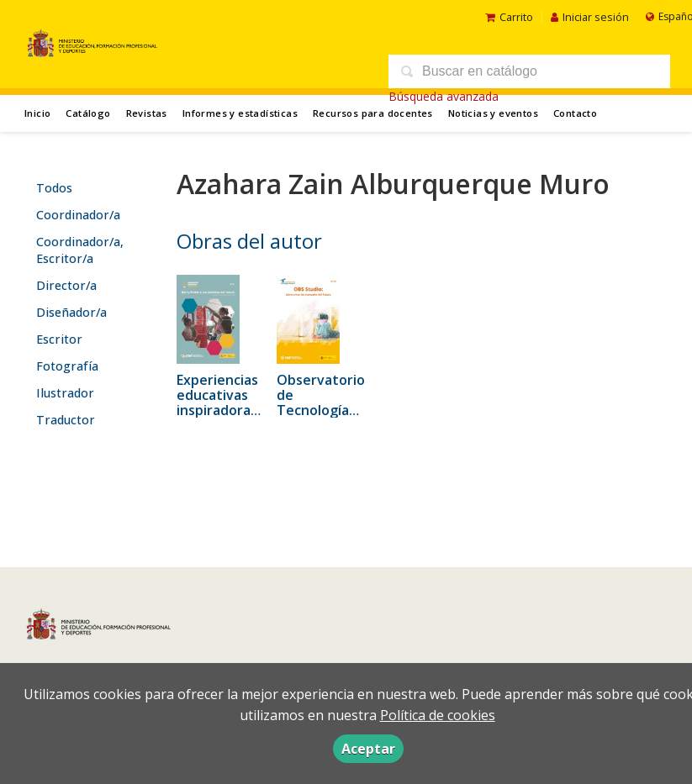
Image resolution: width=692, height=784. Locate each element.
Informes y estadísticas (240, 113)
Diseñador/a (71, 312)
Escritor (59, 339)
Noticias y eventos (493, 113)
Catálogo (88, 113)
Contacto (575, 113)
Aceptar (368, 749)
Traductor (66, 420)
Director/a (66, 285)
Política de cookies (438, 715)
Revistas (147, 113)
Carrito (509, 17)
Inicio (37, 113)
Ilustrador (65, 393)
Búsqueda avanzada (444, 96)
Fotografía (67, 366)
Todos (54, 188)
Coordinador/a (78, 215)
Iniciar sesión (590, 17)
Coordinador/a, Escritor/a (80, 250)
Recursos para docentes (373, 113)
